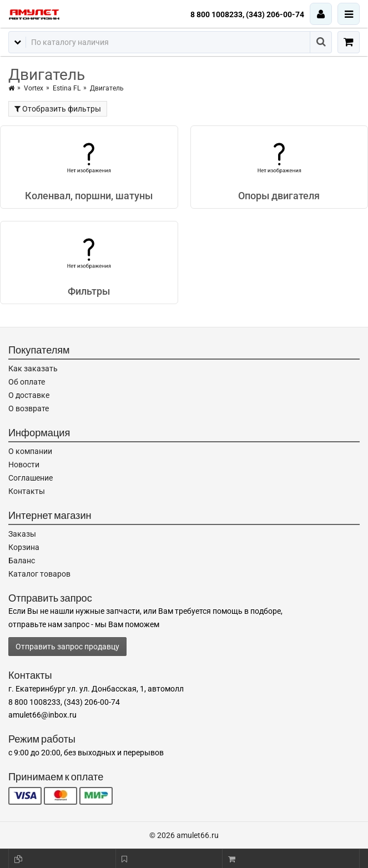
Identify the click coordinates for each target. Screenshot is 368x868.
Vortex (34, 88)
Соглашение (31, 478)
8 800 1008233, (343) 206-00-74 (247, 14)
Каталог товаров (39, 574)
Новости (24, 465)
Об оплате (27, 382)
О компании (30, 451)
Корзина (24, 547)
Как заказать (33, 369)
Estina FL (67, 88)
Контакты (27, 491)
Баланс (22, 561)
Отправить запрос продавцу (67, 647)
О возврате (29, 408)
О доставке (29, 395)
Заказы (22, 534)
